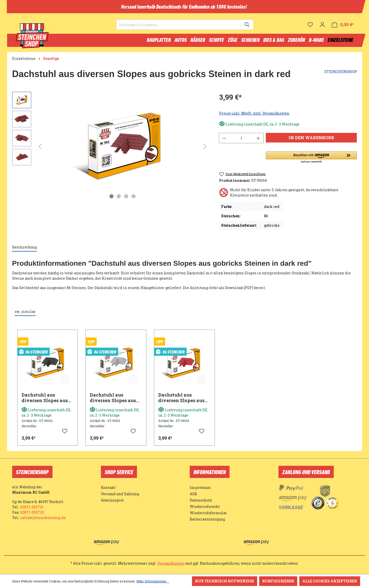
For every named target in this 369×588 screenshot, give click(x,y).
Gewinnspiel (112, 500)
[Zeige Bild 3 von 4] (126, 199)
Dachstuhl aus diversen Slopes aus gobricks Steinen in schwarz (45, 400)
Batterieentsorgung (207, 519)
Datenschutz (201, 500)
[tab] (24, 250)
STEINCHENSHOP (341, 74)
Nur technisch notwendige (225, 581)
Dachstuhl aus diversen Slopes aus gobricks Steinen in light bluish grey (113, 400)
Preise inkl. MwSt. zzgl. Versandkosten (254, 115)
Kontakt (108, 487)
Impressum (200, 487)
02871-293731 (32, 507)
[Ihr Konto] (322, 27)
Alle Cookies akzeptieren (330, 581)
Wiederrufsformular (208, 513)
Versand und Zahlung (120, 494)
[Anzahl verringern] (224, 140)
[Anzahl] (241, 140)
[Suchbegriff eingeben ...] (179, 27)
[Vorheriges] (40, 149)
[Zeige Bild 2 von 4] (119, 199)
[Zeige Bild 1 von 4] (111, 199)
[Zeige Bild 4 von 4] (133, 199)
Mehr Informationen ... (153, 581)
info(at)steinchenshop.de (43, 518)
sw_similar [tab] (25, 314)
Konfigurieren (278, 581)
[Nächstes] (205, 149)
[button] (311, 160)
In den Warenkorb (311, 140)
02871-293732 (32, 512)
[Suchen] (247, 27)
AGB (193, 494)
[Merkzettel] (310, 27)
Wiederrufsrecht (205, 506)
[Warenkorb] (343, 27)
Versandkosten (171, 563)
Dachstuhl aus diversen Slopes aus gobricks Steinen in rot (181, 400)
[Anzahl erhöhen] (258, 140)
